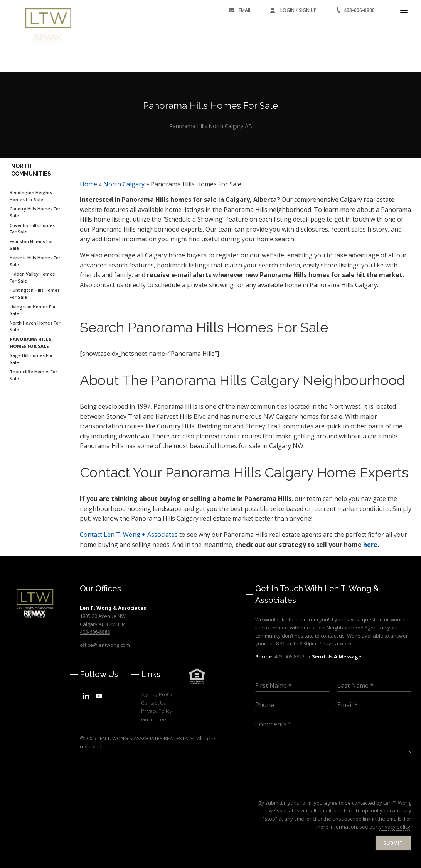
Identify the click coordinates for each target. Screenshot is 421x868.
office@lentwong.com (105, 645)
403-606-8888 (359, 10)
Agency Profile (157, 694)
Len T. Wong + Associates (129, 535)
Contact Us (153, 703)
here (370, 545)
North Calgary (124, 184)
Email (245, 10)
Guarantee (154, 719)
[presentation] (314, 790)
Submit (393, 843)
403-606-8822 (290, 656)
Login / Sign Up (298, 10)
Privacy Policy (157, 711)
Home (88, 184)
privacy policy (394, 827)
